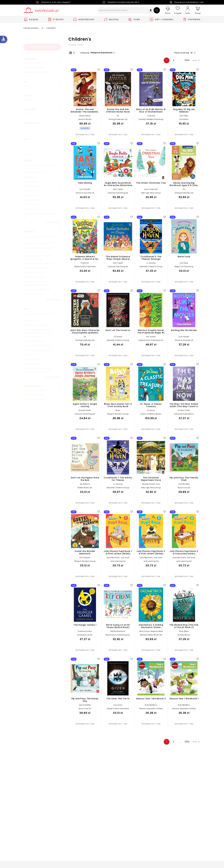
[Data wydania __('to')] (53, 128)
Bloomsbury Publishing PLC (118, 636)
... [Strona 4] (176, 61)
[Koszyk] (198, 10)
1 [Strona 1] (162, 61)
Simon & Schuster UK (85, 194)
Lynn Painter (85, 190)
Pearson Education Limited (151, 710)
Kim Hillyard (85, 559)
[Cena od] (31, 146)
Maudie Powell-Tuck (151, 485)
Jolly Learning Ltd (118, 562)
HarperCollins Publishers (85, 268)
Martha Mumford (118, 632)
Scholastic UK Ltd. (85, 636)
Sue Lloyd (125, 559)
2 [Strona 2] (169, 61)
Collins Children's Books (151, 415)
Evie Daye (184, 264)
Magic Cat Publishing (184, 268)
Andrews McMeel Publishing (151, 120)
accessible (3, 39)
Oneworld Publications (184, 415)
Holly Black (184, 632)
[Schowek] (178, 10)
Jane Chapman (151, 190)
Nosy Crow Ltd (184, 489)
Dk (118, 117)
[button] (151, 11)
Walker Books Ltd (85, 489)
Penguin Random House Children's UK (118, 416)
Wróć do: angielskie (42, 47)
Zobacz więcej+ (54, 222)
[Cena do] (53, 146)
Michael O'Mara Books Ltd (151, 636)
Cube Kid (151, 117)
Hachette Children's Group (151, 268)
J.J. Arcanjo (151, 264)
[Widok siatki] (70, 53)
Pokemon (85, 264)
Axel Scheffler (85, 706)
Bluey (118, 411)
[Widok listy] (73, 53)
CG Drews (118, 338)
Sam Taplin (118, 190)
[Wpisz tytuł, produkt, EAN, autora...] (128, 10)
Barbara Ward (157, 632)
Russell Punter (85, 411)
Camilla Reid (184, 485)
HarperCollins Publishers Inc (151, 341)
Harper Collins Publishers (118, 710)
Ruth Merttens (151, 706)
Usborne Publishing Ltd (118, 194)
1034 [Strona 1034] (182, 61)
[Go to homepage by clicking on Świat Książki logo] (41, 10)
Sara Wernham (113, 559)
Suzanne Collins (85, 632)
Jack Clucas (144, 632)
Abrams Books (85, 120)
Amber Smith (184, 411)
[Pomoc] (168, 10)
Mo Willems (85, 485)
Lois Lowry (118, 706)
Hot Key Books (184, 636)
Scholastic (184, 120)
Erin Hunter (151, 338)
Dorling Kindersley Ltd (118, 120)
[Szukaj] (157, 10)
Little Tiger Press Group (151, 194)
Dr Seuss (151, 411)
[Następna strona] (193, 61)
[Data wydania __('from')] (32, 128)
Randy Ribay (85, 117)
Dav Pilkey (184, 117)
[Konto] (188, 10)
